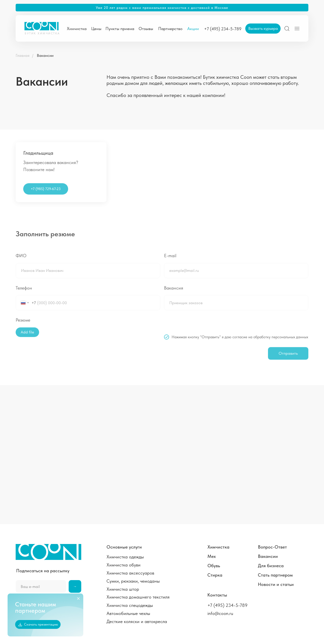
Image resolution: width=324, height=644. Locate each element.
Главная (23, 55)
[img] (287, 29)
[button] (263, 29)
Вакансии (45, 55)
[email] (41, 586)
